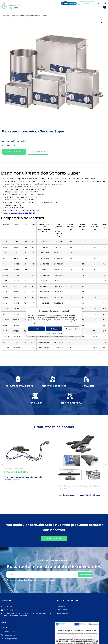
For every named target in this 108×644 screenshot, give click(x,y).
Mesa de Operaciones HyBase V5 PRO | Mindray (79, 495)
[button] (102, 23)
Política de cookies (50, 333)
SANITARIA (66, 489)
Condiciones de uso (8, 631)
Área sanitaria (62, 606)
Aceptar (37, 329)
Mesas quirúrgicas (64, 486)
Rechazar (54, 329)
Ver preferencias (72, 329)
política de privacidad (26, 580)
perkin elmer (19, 468)
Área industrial (63, 610)
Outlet (6, 468)
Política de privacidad (9, 639)
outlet (11, 468)
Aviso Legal (60, 333)
